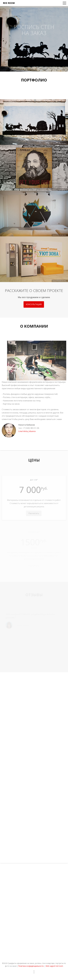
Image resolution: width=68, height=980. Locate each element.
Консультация (34, 307)
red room (9, 3)
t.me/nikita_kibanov (27, 435)
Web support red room (54, 966)
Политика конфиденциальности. (31, 966)
